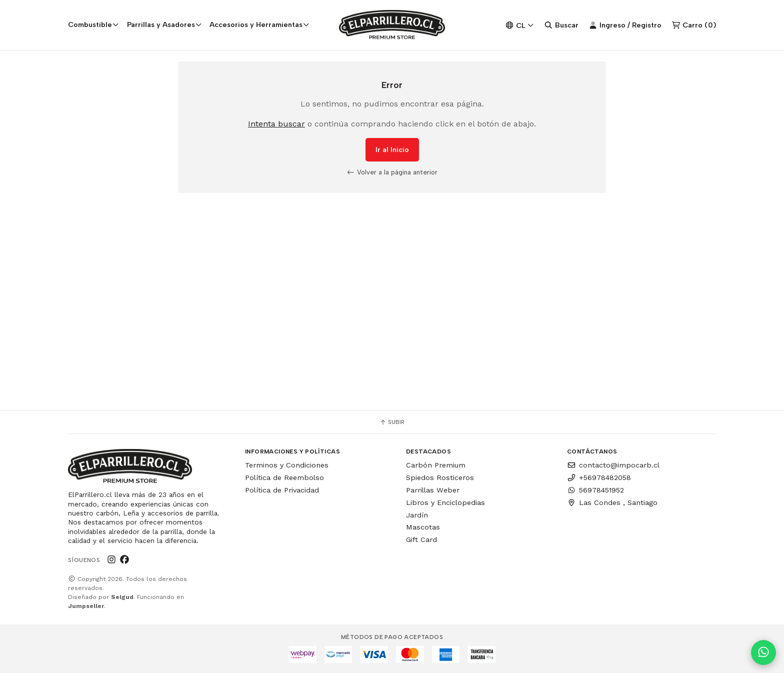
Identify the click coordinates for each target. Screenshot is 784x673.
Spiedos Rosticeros (440, 477)
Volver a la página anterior (392, 172)
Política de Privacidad (282, 490)
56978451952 (595, 490)
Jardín (417, 515)
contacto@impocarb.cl (613, 465)
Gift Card (421, 539)
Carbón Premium (436, 465)
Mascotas (423, 527)
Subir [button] (392, 422)
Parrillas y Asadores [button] (164, 24)
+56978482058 (599, 477)
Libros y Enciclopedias (445, 502)
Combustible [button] (93, 24)
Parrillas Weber (433, 490)
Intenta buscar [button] (276, 124)
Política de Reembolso (284, 477)
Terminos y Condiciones (287, 465)
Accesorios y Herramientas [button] (259, 24)
